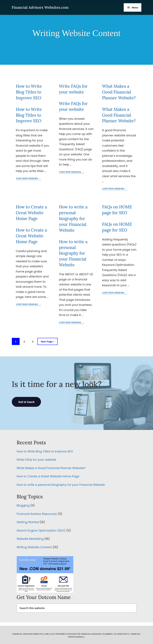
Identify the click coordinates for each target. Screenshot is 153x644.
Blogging (23, 505)
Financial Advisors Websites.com (40, 7)
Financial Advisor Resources (37, 514)
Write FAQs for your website (36, 460)
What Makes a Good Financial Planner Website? (119, 92)
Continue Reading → (28, 178)
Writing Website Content (34, 547)
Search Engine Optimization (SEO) (41, 530)
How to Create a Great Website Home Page (31, 213)
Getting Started (28, 522)
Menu (135, 7)
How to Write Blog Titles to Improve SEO (29, 92)
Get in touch (26, 402)
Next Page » (47, 342)
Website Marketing (30, 539)
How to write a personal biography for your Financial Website (73, 219)
